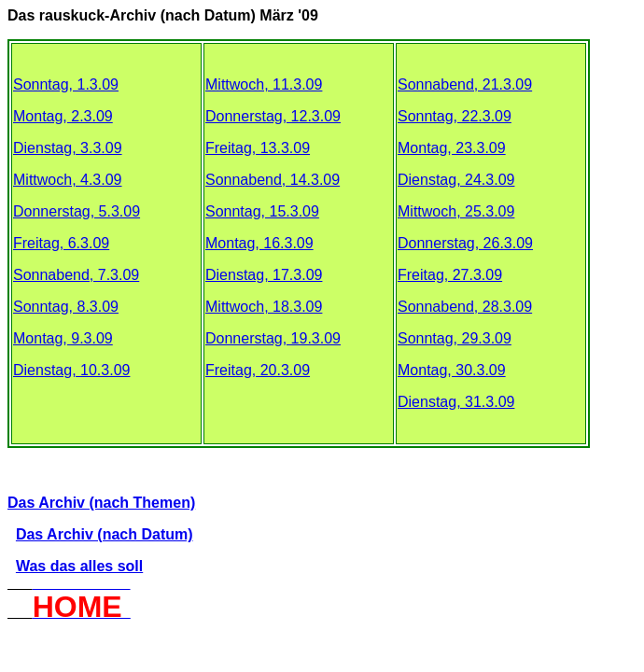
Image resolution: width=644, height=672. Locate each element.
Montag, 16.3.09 (259, 243)
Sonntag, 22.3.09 (455, 116)
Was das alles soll (79, 566)
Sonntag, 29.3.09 (455, 338)
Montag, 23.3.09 (452, 148)
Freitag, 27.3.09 (450, 275)
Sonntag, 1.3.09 (66, 84)
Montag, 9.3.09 (63, 338)
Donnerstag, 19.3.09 (273, 338)
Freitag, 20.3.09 (258, 370)
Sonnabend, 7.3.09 (76, 275)
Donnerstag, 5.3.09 (77, 211)
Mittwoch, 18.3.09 (264, 307)
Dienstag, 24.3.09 (456, 180)
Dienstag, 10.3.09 (71, 370)
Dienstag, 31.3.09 (456, 402)
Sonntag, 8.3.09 (66, 307)
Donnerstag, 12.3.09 (273, 116)
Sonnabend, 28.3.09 (465, 307)
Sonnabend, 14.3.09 (273, 180)
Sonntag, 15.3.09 (262, 211)
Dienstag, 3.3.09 (68, 148)
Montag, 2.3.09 (63, 116)
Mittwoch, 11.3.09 (264, 84)
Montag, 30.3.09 (452, 370)
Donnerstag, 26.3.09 (465, 243)
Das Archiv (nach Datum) (105, 534)
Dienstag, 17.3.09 (264, 275)
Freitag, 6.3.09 (61, 243)
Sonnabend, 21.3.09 (465, 84)
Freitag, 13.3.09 (258, 148)
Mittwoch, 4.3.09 (68, 180)
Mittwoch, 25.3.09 (456, 211)
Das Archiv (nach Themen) (101, 503)
